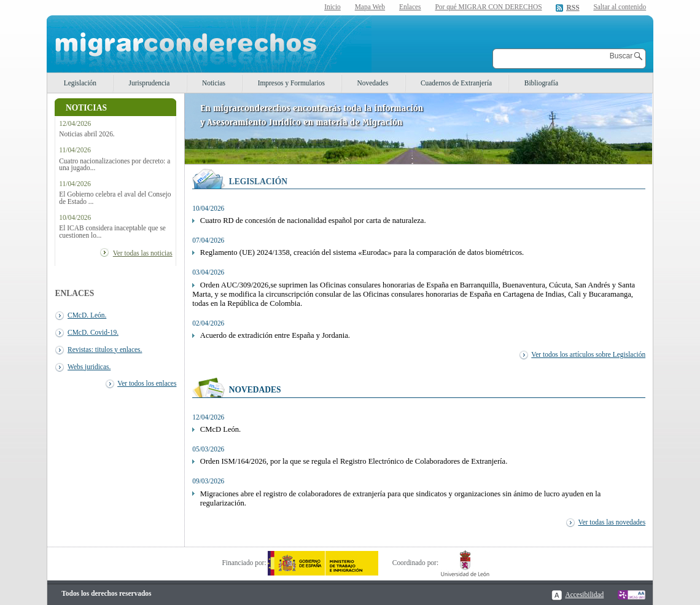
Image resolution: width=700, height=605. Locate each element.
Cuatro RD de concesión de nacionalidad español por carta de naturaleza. (313, 221)
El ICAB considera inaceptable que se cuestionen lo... (112, 232)
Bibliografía (541, 83)
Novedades (373, 83)
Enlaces (410, 7)
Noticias (214, 83)
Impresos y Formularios (291, 83)
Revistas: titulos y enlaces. (105, 349)
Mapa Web (370, 7)
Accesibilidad (584, 595)
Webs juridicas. (89, 367)
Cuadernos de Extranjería (456, 83)
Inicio (332, 7)
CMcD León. (220, 429)
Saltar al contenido (620, 7)
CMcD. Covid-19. (93, 332)
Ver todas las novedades (612, 522)
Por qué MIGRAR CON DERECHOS (488, 7)
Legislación (80, 83)
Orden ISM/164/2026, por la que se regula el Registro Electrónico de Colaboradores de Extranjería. (354, 461)
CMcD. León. (87, 315)
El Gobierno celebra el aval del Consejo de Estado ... (115, 198)
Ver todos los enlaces (147, 383)
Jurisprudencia (150, 83)
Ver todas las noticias (143, 253)
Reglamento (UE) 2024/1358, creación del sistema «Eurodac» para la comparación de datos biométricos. (362, 252)
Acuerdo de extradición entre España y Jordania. (275, 335)
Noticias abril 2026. (87, 134)
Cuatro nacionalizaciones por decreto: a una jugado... (115, 165)
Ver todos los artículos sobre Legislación (588, 354)
